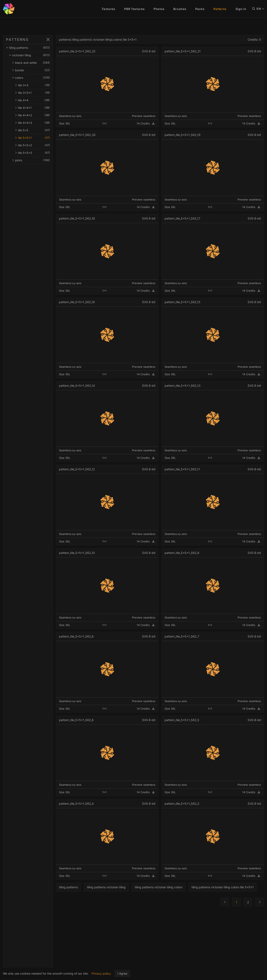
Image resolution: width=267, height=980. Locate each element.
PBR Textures (134, 9)
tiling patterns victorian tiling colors (173, 887)
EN (260, 9)
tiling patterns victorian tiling (120, 887)
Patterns (220, 9)
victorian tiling (37, 55)
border (38, 70)
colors (38, 78)
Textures (108, 9)
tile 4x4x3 (39, 123)
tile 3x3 (39, 85)
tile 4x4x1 (39, 108)
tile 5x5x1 (39, 138)
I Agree (122, 973)
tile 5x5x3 (39, 153)
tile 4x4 (39, 100)
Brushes (180, 9)
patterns (79, 40)
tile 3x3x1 (39, 93)
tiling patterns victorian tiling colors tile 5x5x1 (104, 899)
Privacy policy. (102, 973)
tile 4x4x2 (39, 115)
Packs (200, 9)
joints (38, 160)
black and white (38, 63)
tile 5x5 (39, 130)
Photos (159, 9)
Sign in (241, 9)
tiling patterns (35, 48)
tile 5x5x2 (39, 145)
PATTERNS (17, 40)
